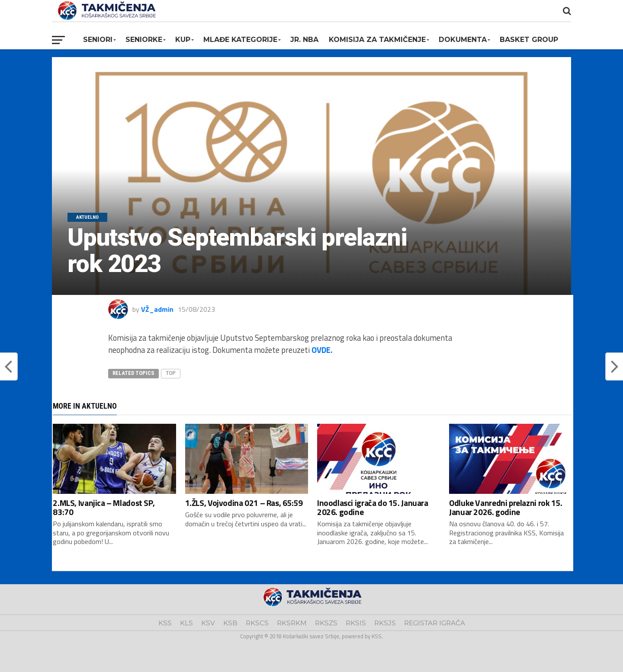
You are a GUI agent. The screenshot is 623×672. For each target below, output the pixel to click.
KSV (208, 623)
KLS (186, 623)
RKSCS (257, 623)
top (171, 373)
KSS (165, 623)
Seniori (98, 40)
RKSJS (385, 623)
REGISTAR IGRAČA (435, 623)
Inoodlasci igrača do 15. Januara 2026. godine (373, 507)
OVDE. (322, 350)
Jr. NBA (304, 40)
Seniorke (144, 40)
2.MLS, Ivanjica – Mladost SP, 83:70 (104, 507)
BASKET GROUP (529, 40)
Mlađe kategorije (240, 40)
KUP (183, 40)
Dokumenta (463, 40)
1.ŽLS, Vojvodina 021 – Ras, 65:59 (244, 503)
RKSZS (326, 623)
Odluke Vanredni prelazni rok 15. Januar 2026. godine (506, 507)
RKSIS (356, 623)
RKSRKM (292, 623)
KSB (230, 623)
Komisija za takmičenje (377, 40)
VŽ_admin (157, 309)
